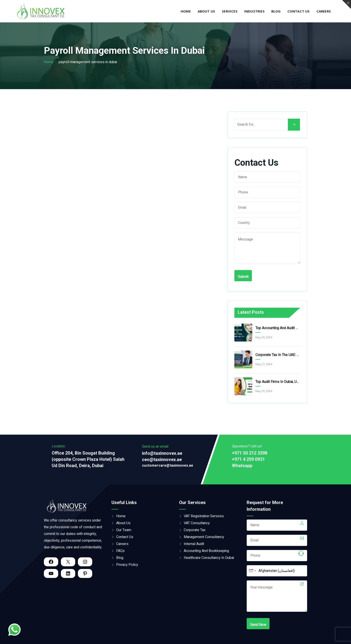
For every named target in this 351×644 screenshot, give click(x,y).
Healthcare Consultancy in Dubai (209, 558)
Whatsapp (242, 466)
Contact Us (299, 11)
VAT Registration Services (204, 516)
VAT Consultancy (197, 523)
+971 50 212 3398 (250, 453)
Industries (254, 11)
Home (186, 11)
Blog (276, 11)
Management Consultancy (204, 537)
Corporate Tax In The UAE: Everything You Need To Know (277, 355)
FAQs (120, 551)
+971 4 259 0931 (248, 459)
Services (230, 11)
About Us (207, 11)
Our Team (124, 530)
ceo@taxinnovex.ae (162, 459)
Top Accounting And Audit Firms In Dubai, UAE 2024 (277, 328)
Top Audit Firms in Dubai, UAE (277, 382)
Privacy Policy (127, 565)
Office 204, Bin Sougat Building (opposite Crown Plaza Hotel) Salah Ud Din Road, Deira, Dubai (88, 459)
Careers (324, 11)
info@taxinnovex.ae (162, 453)
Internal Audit (194, 544)
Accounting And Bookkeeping (206, 551)
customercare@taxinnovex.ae (168, 465)
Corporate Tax (195, 530)
